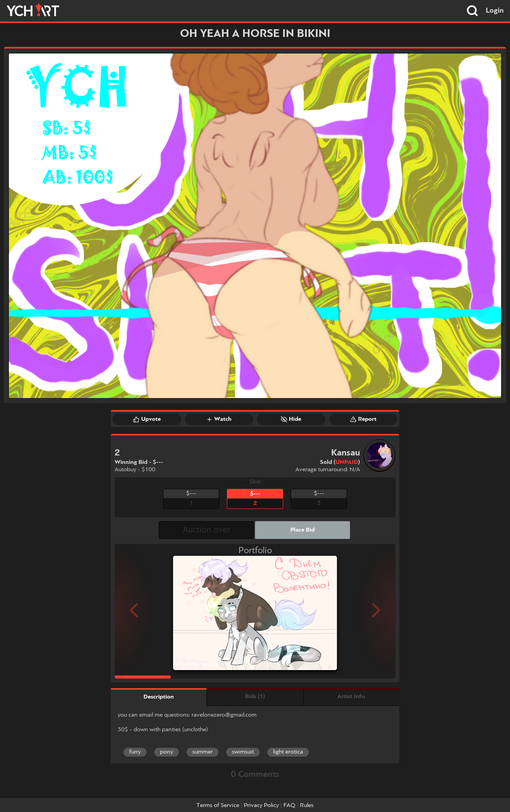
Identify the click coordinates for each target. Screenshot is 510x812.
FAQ (289, 805)
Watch (219, 419)
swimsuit (243, 752)
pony (167, 752)
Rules (307, 805)
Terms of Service (218, 805)
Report (363, 419)
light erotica (288, 752)
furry (135, 752)
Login (495, 11)
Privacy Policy (261, 805)
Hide (291, 419)
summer (202, 752)
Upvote (147, 419)
